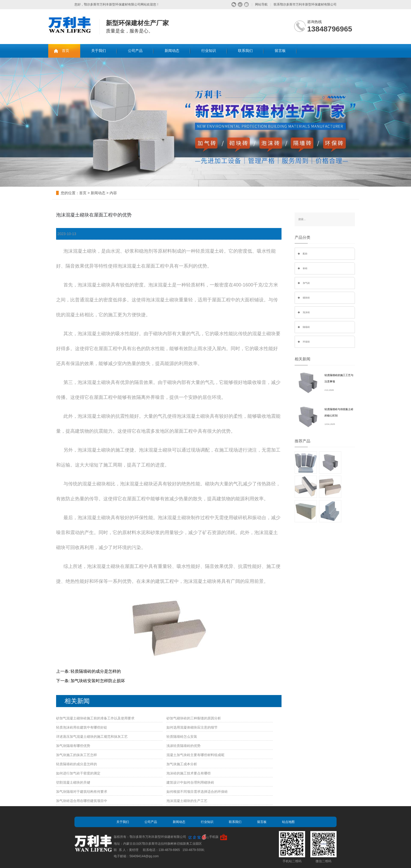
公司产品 (135, 51)
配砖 (305, 254)
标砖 (305, 268)
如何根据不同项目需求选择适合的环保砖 (197, 792)
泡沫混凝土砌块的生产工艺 (187, 801)
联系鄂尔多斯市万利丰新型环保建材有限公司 (305, 4)
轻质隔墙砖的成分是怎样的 (96, 671)
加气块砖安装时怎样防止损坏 (98, 681)
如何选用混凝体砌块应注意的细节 (192, 727)
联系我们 (245, 51)
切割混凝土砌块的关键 (73, 782)
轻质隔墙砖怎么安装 (182, 737)
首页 (66, 51)
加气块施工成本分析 (182, 764)
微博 (240, 5)
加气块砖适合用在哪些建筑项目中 (82, 801)
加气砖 (306, 283)
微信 (234, 5)
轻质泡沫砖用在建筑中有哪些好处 (82, 727)
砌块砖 (306, 298)
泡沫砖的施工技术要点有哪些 (189, 773)
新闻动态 (172, 51)
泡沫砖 (306, 312)
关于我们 (99, 51)
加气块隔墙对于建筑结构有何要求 (82, 792)
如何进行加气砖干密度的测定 (78, 773)
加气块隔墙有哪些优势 (73, 746)
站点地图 (288, 822)
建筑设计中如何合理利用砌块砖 (190, 782)
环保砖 (306, 342)
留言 (247, 5)
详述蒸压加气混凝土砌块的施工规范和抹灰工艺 (92, 737)
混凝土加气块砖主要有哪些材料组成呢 (195, 755)
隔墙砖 (306, 327)
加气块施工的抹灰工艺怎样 (77, 755)
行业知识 (209, 51)
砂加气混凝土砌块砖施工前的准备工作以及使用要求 (95, 718)
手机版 (214, 837)
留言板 (280, 51)
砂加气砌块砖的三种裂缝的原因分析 (194, 718)
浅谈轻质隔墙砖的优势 (183, 746)
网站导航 (261, 4)
